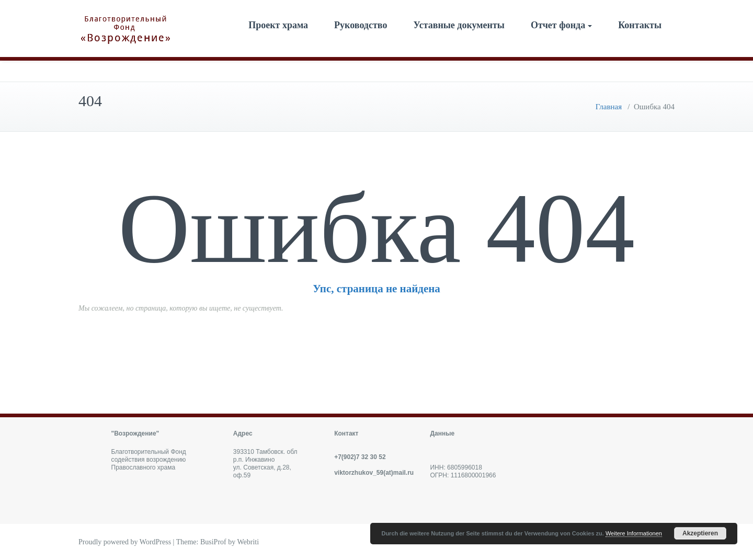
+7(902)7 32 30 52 (360, 457)
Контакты (640, 25)
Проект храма (278, 25)
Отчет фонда (561, 25)
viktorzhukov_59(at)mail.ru (374, 473)
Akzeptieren (700, 533)
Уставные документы (459, 25)
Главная (609, 107)
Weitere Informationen (634, 533)
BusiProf (213, 542)
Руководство (361, 25)
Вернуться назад (376, 339)
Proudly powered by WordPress (125, 542)
